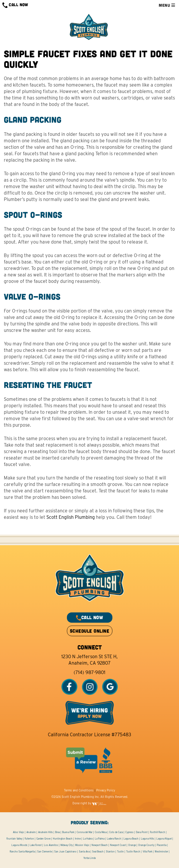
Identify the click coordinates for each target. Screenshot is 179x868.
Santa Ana (84, 852)
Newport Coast (118, 845)
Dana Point (142, 832)
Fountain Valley (14, 839)
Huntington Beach (63, 839)
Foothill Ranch (158, 832)
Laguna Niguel (164, 839)
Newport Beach (100, 845)
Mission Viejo (82, 845)
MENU (167, 5)
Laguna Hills (147, 839)
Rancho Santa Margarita (22, 852)
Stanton (110, 852)
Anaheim (31, 832)
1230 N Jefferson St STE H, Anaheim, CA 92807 (89, 660)
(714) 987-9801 (89, 672)
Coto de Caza (116, 832)
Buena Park (68, 832)
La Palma (100, 839)
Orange (132, 845)
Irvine (78, 839)
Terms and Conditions (79, 790)
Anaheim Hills (45, 832)
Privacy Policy (106, 790)
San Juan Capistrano (65, 852)
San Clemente (45, 852)
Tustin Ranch (133, 852)
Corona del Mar (85, 832)
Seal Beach (98, 852)
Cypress (129, 832)
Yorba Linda (89, 858)
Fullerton (29, 839)
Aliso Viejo (18, 832)
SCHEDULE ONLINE (89, 631)
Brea (58, 832)
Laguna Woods (19, 845)
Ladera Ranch (114, 839)
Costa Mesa (101, 832)
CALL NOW (15, 5)
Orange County (146, 845)
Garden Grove (43, 839)
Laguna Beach (131, 839)
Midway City (67, 845)
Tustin (120, 852)
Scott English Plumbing (71, 517)
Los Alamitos (51, 845)
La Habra (88, 839)
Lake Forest (36, 845)
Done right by (89, 803)
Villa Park (147, 852)
